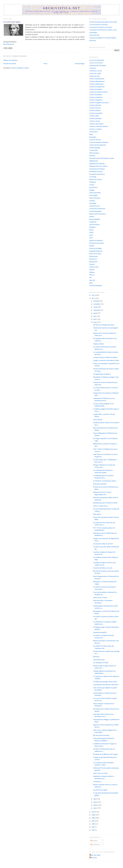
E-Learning (93, 177)
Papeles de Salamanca (96, 240)
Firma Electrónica (95, 198)
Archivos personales (96, 118)
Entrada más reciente (10, 64)
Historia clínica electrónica (97, 214)
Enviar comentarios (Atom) (20, 68)
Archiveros (93, 68)
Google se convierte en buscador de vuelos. (106, 360)
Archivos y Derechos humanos (99, 126)
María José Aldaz (95, 855)
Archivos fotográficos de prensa (99, 103)
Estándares (93, 182)
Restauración (93, 262)
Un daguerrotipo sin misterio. (102, 374)
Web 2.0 (92, 275)
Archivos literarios (95, 108)
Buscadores (93, 137)
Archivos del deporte (96, 95)
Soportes (92, 270)
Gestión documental (95, 211)
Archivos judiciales (95, 105)
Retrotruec (96, 657)
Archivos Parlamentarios (97, 79)
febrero (96, 805)
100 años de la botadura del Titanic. (104, 325)
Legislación (93, 222)
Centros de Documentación (98, 145)
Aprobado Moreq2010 (100, 632)
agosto (96, 313)
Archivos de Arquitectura (97, 87)
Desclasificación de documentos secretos (102, 158)
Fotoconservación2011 (100, 484)
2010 (93, 812)
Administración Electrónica (98, 65)
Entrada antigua (80, 64)
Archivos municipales (96, 113)
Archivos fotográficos (96, 100)
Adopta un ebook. (98, 344)
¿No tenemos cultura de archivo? (103, 544)
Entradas (94, 841)
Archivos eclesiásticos (96, 97)
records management (96, 285)
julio (95, 316)
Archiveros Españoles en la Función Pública (103, 38)
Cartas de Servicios (95, 140)
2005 (93, 827)
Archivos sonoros (95, 121)
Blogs (91, 134)
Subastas (92, 272)
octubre (96, 307)
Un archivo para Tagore (12, 22)
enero (95, 808)
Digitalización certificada (97, 164)
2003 (93, 830)
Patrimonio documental (96, 243)
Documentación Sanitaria (97, 169)
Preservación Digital (96, 248)
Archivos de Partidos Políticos (99, 92)
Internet (92, 217)
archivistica (93, 858)
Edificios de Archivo (96, 179)
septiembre (97, 310)
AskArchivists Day (99, 660)
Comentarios (95, 844)
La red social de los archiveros (99, 25)
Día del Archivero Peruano (101, 735)
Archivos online (94, 116)
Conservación (93, 150)
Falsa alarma (97, 514)
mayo (95, 322)
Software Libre (94, 267)
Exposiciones (93, 187)
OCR (91, 238)
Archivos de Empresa (96, 89)
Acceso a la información (97, 60)
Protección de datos (95, 254)
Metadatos (92, 227)
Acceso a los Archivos (96, 63)
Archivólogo (93, 33)
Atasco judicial (98, 420)
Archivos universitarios (96, 124)
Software (92, 264)
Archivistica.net (61, 8)
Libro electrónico (95, 225)
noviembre (97, 304)
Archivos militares (95, 110)
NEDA (91, 232)
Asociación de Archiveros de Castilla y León (103, 30)
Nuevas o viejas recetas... (101, 506)
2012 (93, 295)
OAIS (91, 235)
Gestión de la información (97, 209)
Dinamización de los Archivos (98, 166)
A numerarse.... (98, 782)
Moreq (91, 230)
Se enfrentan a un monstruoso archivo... (105, 481)
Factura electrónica (95, 193)
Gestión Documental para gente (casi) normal (103, 22)
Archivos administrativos (97, 81)
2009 (93, 815)
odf (90, 278)
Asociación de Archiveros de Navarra (101, 27)
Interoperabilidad (95, 219)
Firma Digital (93, 195)
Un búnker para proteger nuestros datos (105, 682)
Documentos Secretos (96, 171)
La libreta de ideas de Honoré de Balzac (105, 357)
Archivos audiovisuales (96, 84)
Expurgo (92, 190)
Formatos (92, 201)
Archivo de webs (95, 76)
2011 (93, 298)
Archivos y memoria (96, 129)
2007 (93, 821)
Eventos (92, 185)
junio (95, 319)
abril (95, 799)
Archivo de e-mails (95, 73)
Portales (92, 246)
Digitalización (94, 161)
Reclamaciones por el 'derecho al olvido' (105, 503)
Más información (9, 44)
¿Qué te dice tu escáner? (100, 773)
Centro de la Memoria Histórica (99, 142)
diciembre (97, 301)
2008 (93, 818)
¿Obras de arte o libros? (100, 598)
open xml (92, 280)
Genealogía (93, 203)
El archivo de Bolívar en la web (103, 568)
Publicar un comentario (10, 60)
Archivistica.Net (94, 35)
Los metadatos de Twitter (101, 663)
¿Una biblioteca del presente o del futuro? (106, 685)
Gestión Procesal (94, 206)
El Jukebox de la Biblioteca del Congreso (106, 754)
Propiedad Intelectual (96, 251)
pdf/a (91, 283)
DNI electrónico (94, 153)
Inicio (46, 64)
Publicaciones (94, 256)
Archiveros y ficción (96, 71)
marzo (96, 802)
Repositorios (93, 259)
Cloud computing (95, 148)
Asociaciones (93, 132)
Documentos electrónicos (97, 174)
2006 (93, 824)
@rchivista (93, 40)
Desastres (92, 156)
